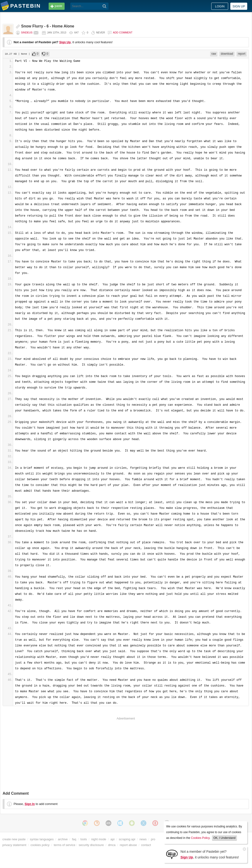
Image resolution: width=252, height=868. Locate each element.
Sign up (239, 6)
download (227, 54)
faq (74, 839)
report (242, 54)
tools (84, 839)
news (143, 839)
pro (153, 839)
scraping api (127, 839)
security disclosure (91, 845)
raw (214, 54)
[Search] (105, 6)
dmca (112, 845)
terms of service (65, 845)
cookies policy (40, 845)
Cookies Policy (200, 838)
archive (63, 839)
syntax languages (42, 839)
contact (146, 845)
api (112, 839)
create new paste (14, 839)
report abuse (128, 845)
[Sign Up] (172, 854)
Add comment (123, 32)
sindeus (27, 32)
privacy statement (14, 845)
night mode (99, 839)
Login (220, 6)
